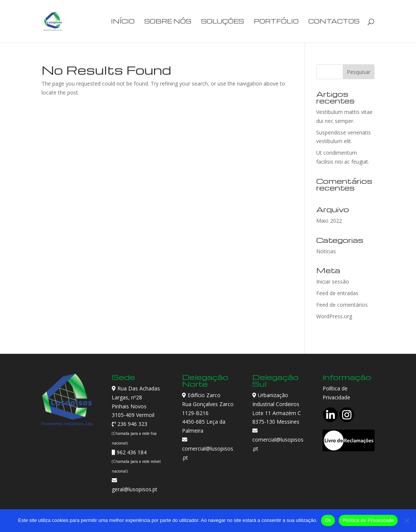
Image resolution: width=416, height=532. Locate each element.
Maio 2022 (329, 221)
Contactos (334, 22)
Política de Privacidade (368, 520)
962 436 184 (131, 452)
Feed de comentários (342, 305)
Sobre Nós (168, 22)
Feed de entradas (337, 293)
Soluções (223, 22)
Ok (328, 520)
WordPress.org (334, 316)
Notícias (326, 251)
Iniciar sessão (333, 282)
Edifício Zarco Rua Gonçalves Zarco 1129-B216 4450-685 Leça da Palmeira (208, 413)
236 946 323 (132, 424)
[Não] (407, 520)
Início (123, 22)
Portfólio (276, 22)
